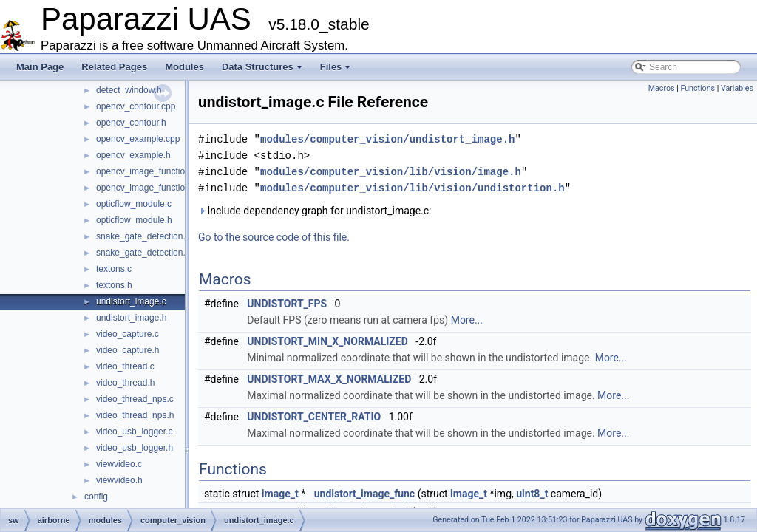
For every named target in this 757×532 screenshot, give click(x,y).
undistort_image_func (364, 494)
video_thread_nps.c (135, 399)
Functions (697, 88)
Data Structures (262, 67)
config (96, 497)
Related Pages (114, 67)
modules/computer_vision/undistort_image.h (387, 139)
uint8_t (532, 494)
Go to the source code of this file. (274, 237)
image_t (280, 494)
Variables (737, 88)
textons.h (114, 285)
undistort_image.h (131, 318)
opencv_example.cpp (138, 139)
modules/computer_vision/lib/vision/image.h (391, 172)
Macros (662, 88)
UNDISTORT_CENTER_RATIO (314, 417)
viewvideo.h (119, 480)
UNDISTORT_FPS (287, 304)
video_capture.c (128, 334)
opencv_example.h (133, 155)
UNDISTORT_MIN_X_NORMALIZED (327, 341)
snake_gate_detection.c (143, 236)
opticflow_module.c (134, 204)
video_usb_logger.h (135, 448)
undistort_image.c (131, 301)
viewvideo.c (119, 464)
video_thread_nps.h (135, 415)
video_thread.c (125, 366)
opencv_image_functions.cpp (153, 171)
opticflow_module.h (134, 220)
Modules (184, 67)
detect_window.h (129, 90)
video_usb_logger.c (134, 432)
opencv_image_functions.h (149, 188)
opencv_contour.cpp (136, 106)
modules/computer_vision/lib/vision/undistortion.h (413, 188)
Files (336, 67)
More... (467, 320)
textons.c (114, 269)
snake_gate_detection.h (143, 253)
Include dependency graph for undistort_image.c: (315, 211)
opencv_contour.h (131, 123)
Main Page (40, 67)
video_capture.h (128, 350)
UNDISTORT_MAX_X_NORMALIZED (329, 379)
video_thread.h (125, 383)
